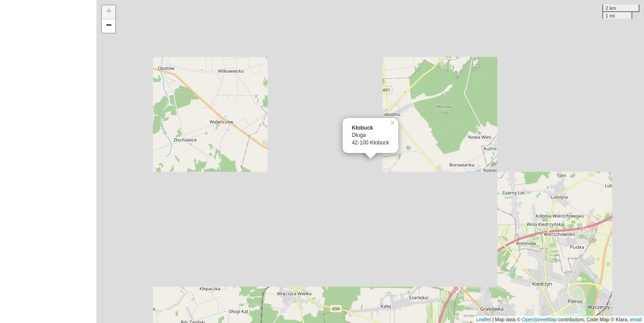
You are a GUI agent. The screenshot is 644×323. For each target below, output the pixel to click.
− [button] (109, 26)
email (636, 319)
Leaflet (484, 319)
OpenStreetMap (540, 319)
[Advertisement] (48, 161)
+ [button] (109, 12)
